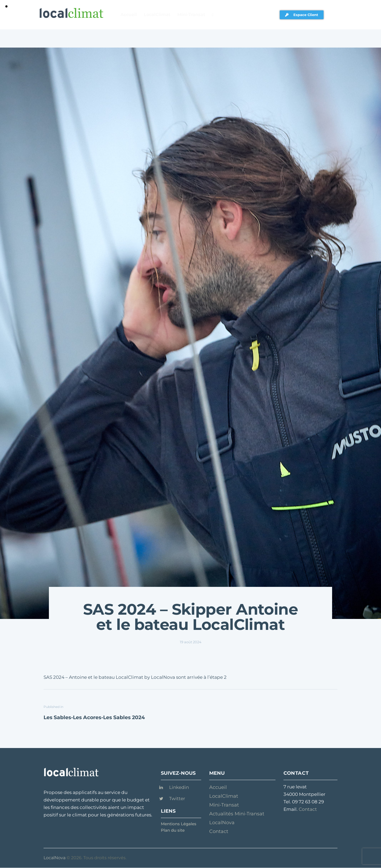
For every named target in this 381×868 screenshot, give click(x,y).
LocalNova (55, 858)
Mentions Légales (179, 824)
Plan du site (173, 830)
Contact (308, 809)
